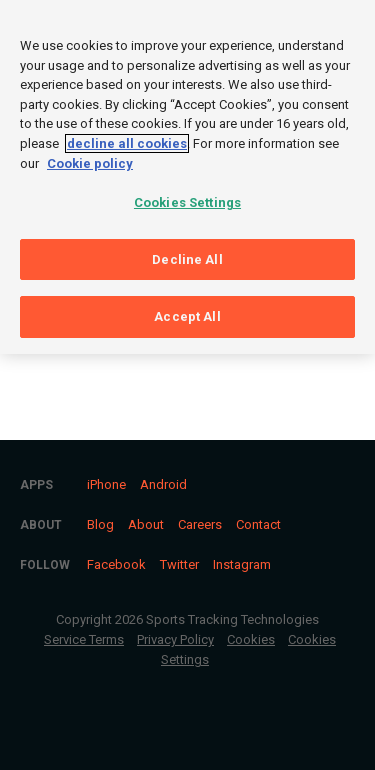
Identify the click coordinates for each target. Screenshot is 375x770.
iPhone (106, 484)
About (146, 524)
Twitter (179, 564)
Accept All (187, 311)
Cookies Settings (187, 197)
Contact (258, 524)
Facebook (116, 564)
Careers (200, 524)
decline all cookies (127, 138)
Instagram (242, 564)
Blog (100, 524)
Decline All (187, 253)
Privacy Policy (175, 639)
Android (163, 484)
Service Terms (84, 639)
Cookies (251, 639)
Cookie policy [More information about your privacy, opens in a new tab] (90, 157)
